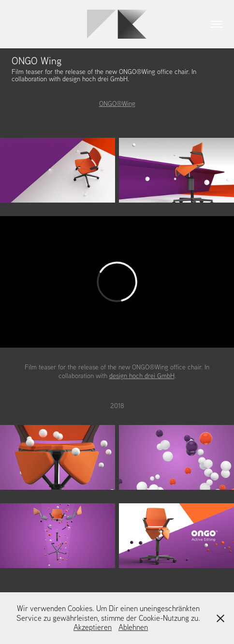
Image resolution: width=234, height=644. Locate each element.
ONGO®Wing (117, 103)
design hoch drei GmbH (142, 376)
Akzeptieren (93, 627)
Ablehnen (133, 627)
